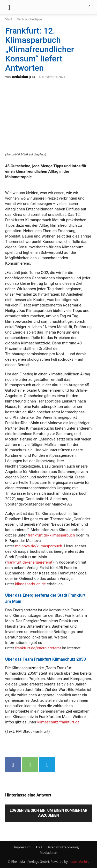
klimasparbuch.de (30, 584)
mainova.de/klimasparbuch (39, 546)
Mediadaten (48, 853)
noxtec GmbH (79, 862)
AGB (39, 847)
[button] (9, 7)
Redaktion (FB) (23, 77)
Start (9, 19)
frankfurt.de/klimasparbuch (51, 535)
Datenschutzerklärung (63, 847)
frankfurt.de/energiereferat (29, 562)
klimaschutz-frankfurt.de (58, 722)
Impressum (22, 847)
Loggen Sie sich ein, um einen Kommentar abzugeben (49, 813)
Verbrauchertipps (30, 19)
